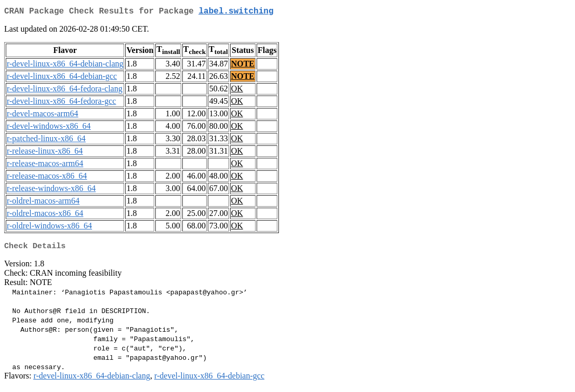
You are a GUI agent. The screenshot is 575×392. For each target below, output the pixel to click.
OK (237, 91)
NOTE (243, 66)
